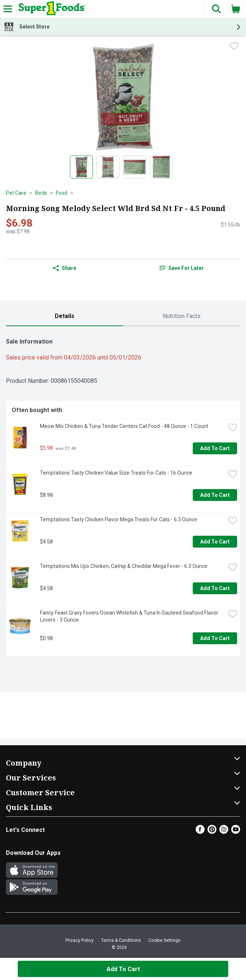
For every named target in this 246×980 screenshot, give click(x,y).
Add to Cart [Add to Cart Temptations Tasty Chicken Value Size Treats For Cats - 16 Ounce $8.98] (215, 495)
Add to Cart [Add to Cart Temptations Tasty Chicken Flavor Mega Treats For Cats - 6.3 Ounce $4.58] (215, 542)
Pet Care (16, 193)
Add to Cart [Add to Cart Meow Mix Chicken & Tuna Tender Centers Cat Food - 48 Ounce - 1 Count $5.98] (215, 448)
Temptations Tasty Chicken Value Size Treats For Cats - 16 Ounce (116, 473)
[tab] (65, 316)
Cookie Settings (164, 940)
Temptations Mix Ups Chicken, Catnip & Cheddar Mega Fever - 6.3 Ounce (124, 566)
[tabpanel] (123, 494)
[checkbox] (234, 47)
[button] (216, 9)
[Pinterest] (212, 832)
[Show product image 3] (135, 167)
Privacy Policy (80, 940)
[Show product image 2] (108, 167)
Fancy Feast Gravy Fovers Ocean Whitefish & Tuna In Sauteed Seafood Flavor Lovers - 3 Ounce (130, 616)
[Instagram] (224, 832)
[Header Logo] (50, 9)
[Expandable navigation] (8, 9)
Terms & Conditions (121, 940)
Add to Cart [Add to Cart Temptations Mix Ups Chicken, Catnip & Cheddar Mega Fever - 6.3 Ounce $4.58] (215, 588)
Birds (41, 193)
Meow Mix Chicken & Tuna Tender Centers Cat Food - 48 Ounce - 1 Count (124, 426)
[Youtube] (236, 832)
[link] (182, 268)
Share (65, 268)
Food (62, 193)
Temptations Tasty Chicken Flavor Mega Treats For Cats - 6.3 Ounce (119, 519)
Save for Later (182, 268)
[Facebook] (200, 832)
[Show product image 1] (81, 167)
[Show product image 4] (161, 167)
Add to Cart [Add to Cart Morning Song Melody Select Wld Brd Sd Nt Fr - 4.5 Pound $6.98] (123, 969)
